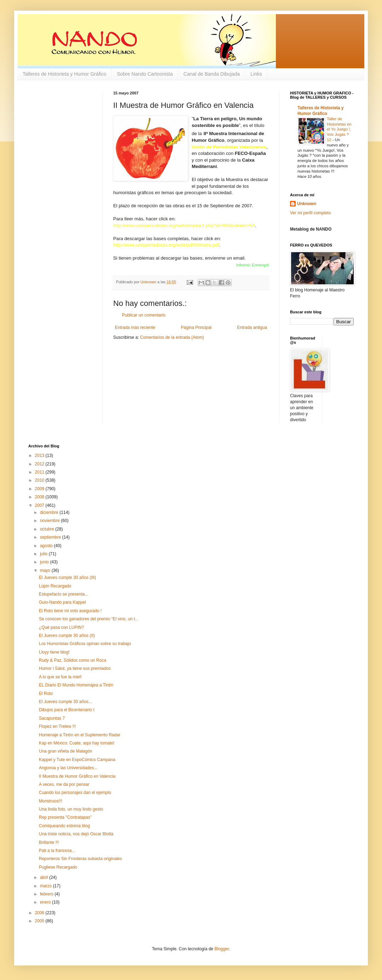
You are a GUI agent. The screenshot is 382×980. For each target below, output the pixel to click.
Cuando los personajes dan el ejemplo (75, 793)
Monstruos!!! (51, 801)
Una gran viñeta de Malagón (66, 751)
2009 (40, 489)
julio (44, 554)
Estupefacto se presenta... (63, 594)
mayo (46, 570)
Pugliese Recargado (58, 867)
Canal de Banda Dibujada (212, 74)
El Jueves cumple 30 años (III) (67, 578)
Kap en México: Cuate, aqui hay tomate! (77, 743)
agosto (47, 546)
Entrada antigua (252, 327)
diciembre (50, 512)
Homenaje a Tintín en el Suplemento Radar (80, 735)
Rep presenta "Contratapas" (65, 817)
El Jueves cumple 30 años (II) (67, 636)
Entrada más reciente (135, 327)
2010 (40, 480)
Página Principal (196, 327)
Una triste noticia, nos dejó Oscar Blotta (76, 834)
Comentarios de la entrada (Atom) (172, 337)
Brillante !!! (49, 842)
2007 (40, 505)
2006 (40, 913)
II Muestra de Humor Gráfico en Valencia (77, 776)
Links (256, 74)
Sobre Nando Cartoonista (145, 74)
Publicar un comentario (144, 315)
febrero (47, 894)
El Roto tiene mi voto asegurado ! (70, 611)
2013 (40, 456)
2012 (40, 464)
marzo (47, 886)
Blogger (222, 949)
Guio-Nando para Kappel (62, 602)
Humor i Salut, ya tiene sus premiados (75, 668)
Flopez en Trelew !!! (57, 726)
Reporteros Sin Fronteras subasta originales (80, 859)
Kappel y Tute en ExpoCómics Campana (77, 760)
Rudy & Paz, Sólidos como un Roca (73, 660)
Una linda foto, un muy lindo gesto (71, 809)
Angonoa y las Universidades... (68, 768)
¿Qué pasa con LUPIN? (61, 627)
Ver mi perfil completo (310, 213)
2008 (40, 497)
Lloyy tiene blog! (54, 652)
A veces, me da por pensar (64, 784)
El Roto (46, 694)
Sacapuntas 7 (52, 718)
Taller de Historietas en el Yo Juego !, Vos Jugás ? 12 (339, 129)
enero (46, 902)
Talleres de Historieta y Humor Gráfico (65, 74)
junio (45, 562)
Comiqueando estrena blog (64, 826)
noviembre (50, 521)
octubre (48, 529)
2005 (40, 921)
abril (45, 877)
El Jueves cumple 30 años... (65, 702)
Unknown (307, 204)
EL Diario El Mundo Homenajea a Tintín (76, 685)
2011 (40, 472)
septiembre (51, 537)
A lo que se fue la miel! (60, 677)
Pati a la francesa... (57, 851)
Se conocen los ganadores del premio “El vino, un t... (89, 619)
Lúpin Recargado (55, 586)
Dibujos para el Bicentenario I (67, 710)
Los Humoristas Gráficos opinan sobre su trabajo (85, 644)
